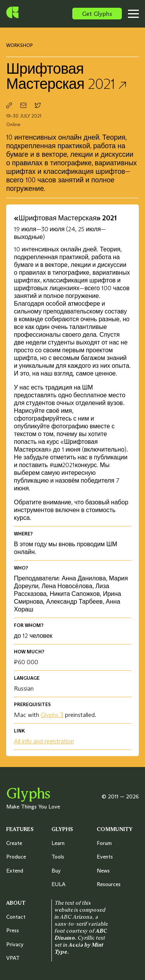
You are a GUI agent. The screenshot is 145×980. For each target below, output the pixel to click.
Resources (109, 884)
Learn (58, 843)
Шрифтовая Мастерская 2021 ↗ (67, 76)
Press (13, 930)
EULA (58, 884)
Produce (16, 857)
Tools (58, 857)
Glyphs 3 (52, 715)
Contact (16, 917)
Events (105, 857)
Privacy (15, 944)
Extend (15, 871)
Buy (56, 871)
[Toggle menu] (136, 14)
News (103, 871)
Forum (104, 843)
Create (14, 843)
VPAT (13, 958)
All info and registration (44, 741)
